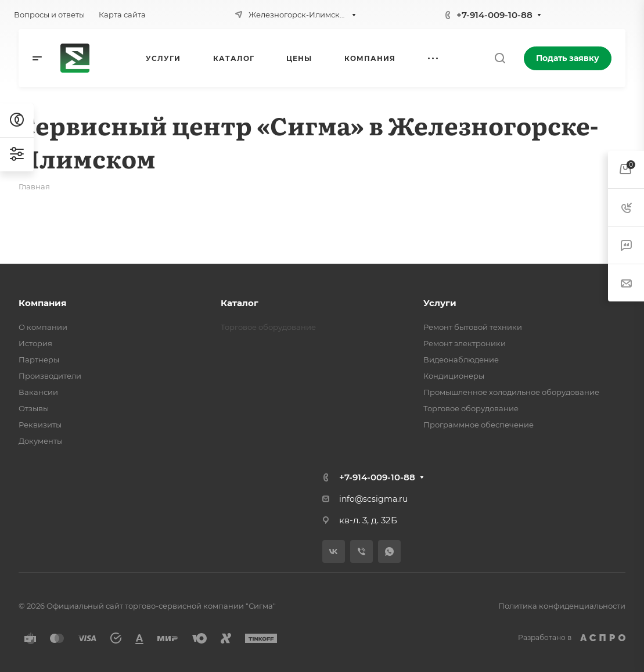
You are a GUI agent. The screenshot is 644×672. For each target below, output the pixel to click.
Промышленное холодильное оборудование (511, 392)
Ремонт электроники (465, 343)
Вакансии (38, 392)
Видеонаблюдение (461, 360)
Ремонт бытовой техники (473, 327)
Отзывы (34, 408)
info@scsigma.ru (373, 499)
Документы (41, 441)
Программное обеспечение (478, 425)
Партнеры (39, 360)
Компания (42, 303)
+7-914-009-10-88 (494, 15)
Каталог (240, 303)
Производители (50, 376)
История (35, 343)
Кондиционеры (454, 376)
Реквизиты (40, 425)
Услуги (440, 303)
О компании (43, 327)
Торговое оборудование (471, 408)
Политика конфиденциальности (562, 606)
